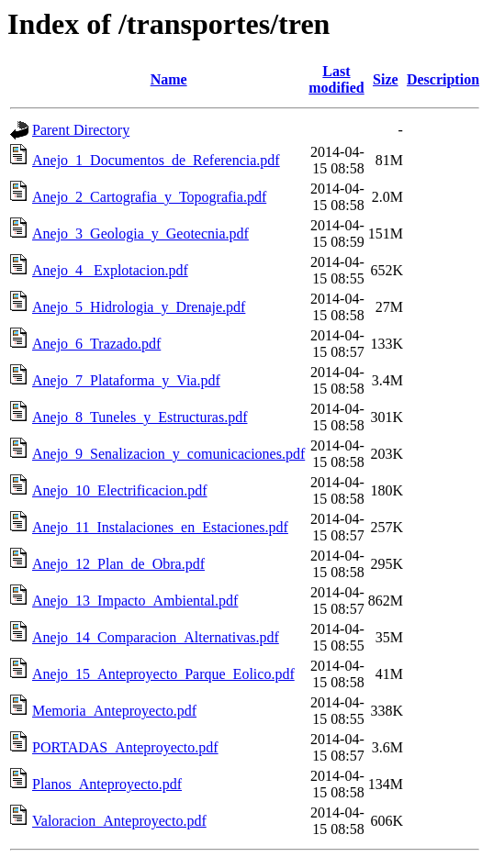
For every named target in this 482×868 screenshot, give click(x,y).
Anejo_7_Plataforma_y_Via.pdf (126, 380)
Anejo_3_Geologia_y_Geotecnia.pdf (140, 234)
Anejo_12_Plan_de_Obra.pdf (118, 564)
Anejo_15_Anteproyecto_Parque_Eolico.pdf (163, 674)
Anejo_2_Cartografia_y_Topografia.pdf (149, 197)
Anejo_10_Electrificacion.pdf (120, 490)
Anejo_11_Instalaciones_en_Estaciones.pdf (160, 527)
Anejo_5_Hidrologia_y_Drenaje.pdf (139, 307)
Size (386, 79)
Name (169, 79)
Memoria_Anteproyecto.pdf (114, 711)
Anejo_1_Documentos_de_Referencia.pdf (156, 160)
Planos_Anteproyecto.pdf (107, 784)
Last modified (336, 79)
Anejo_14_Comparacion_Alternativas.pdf (156, 637)
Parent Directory (81, 130)
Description (443, 79)
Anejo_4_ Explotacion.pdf (110, 270)
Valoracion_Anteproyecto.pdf (119, 821)
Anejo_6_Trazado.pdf (96, 344)
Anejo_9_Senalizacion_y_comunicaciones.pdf (168, 454)
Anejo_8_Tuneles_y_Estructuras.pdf (140, 417)
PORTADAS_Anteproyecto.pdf (125, 747)
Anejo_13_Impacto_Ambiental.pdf (135, 601)
